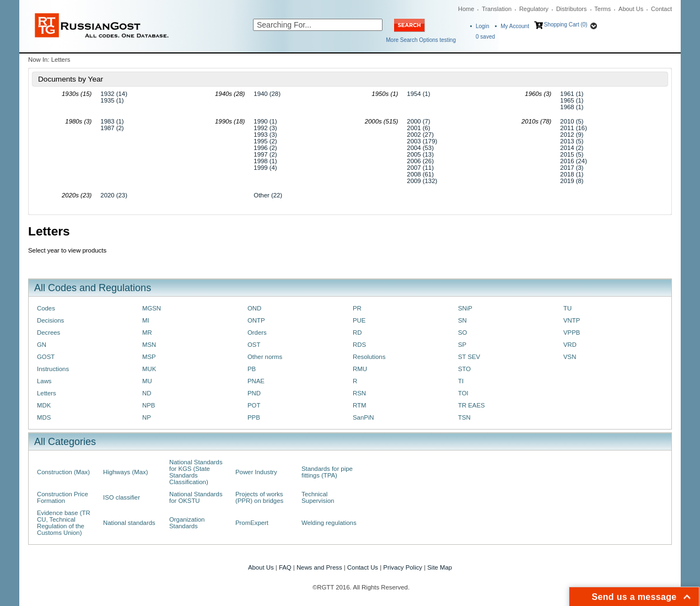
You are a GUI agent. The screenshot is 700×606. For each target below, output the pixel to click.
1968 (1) (572, 107)
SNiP (465, 308)
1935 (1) (112, 100)
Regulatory (534, 9)
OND (254, 308)
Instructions (53, 369)
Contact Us (363, 567)
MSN (149, 345)
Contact (661, 9)
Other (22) (268, 195)
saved (485, 37)
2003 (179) (422, 141)
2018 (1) (572, 174)
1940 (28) (267, 94)
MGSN (152, 308)
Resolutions (369, 357)
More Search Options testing (421, 40)
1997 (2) (265, 154)
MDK (44, 405)
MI (146, 320)
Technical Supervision (318, 497)
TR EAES (472, 405)
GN (42, 345)
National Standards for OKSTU (196, 497)
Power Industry (256, 472)
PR (357, 308)
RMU (360, 369)
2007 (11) (420, 168)
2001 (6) (418, 128)
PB (252, 369)
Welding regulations (329, 523)
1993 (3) (265, 135)
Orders (257, 333)
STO (464, 369)
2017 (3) (572, 168)
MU (147, 381)
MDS (44, 417)
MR (147, 333)
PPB (254, 417)
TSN (464, 417)
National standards (129, 523)
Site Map (440, 567)
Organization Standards (187, 523)
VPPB (572, 333)
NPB (149, 405)
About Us (631, 9)
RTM (359, 405)
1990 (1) (265, 121)
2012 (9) (572, 135)
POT (254, 405)
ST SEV (469, 357)
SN (462, 320)
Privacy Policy (403, 567)
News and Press (319, 567)
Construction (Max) (63, 472)
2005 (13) (420, 154)
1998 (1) (265, 161)
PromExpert (252, 523)
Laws (44, 381)
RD (357, 333)
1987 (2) (112, 128)
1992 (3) (265, 128)
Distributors (572, 9)
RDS (359, 345)
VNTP (572, 320)
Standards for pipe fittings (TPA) (327, 472)
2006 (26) (420, 161)
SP (462, 345)
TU (567, 308)
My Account (515, 26)
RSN (359, 393)
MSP (149, 357)
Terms (602, 9)
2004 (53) (420, 148)
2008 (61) (420, 174)
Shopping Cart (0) (566, 25)
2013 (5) (572, 141)
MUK (149, 369)
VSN (570, 357)
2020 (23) (114, 195)
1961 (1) (572, 94)
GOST (46, 357)
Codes (46, 308)
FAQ (285, 567)
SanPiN (364, 417)
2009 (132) (422, 181)
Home (466, 9)
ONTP (256, 320)
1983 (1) (112, 121)
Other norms (265, 357)
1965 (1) (572, 100)
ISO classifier (122, 497)
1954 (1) (418, 94)
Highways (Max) (125, 472)
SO (462, 333)
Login (482, 26)
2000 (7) (418, 121)
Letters (47, 393)
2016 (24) (574, 161)
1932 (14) (114, 94)
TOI (463, 393)
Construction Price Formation (63, 497)
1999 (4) (265, 168)
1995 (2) (265, 141)
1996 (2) (265, 148)
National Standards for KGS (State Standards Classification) (196, 472)
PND (254, 393)
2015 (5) (572, 154)
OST (254, 345)
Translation (497, 9)
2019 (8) (572, 181)
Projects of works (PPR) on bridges (259, 497)
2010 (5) (572, 121)
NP (147, 417)
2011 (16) (574, 128)
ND (147, 393)
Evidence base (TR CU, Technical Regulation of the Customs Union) (64, 523)
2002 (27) (420, 135)
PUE (359, 320)
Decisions (50, 320)
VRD (570, 345)
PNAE (256, 381)
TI (461, 381)
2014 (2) (572, 148)
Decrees (49, 333)
